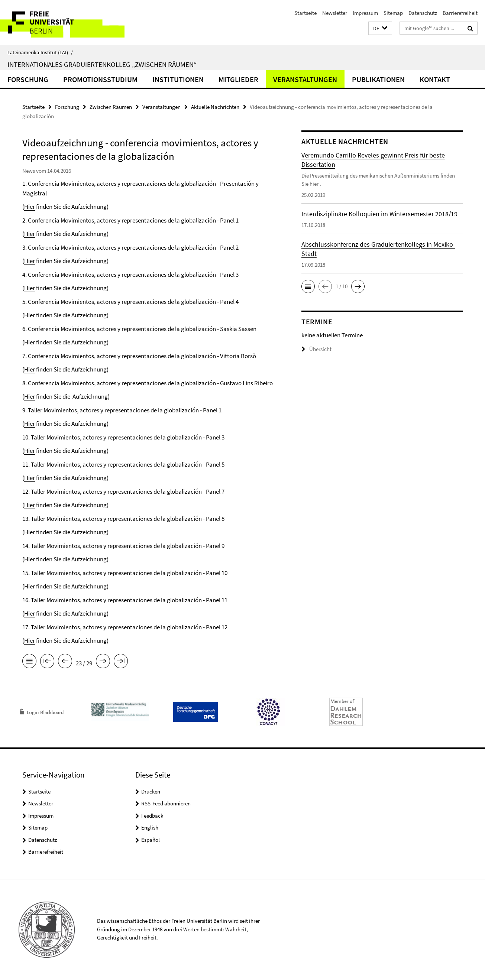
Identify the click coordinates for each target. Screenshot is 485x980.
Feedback (152, 816)
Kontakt (435, 79)
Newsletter (335, 13)
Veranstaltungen (305, 79)
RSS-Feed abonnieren (166, 803)
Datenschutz (423, 13)
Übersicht (316, 349)
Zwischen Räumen (111, 107)
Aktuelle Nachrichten (215, 107)
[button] (380, 28)
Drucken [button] (151, 791)
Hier (30, 207)
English (150, 828)
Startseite (305, 13)
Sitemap (393, 13)
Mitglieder (238, 79)
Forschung (28, 79)
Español (151, 840)
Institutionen (178, 79)
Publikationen (378, 79)
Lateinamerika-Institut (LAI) (40, 52)
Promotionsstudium (100, 79)
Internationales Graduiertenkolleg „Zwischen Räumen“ (102, 64)
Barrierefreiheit (460, 13)
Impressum (365, 13)
